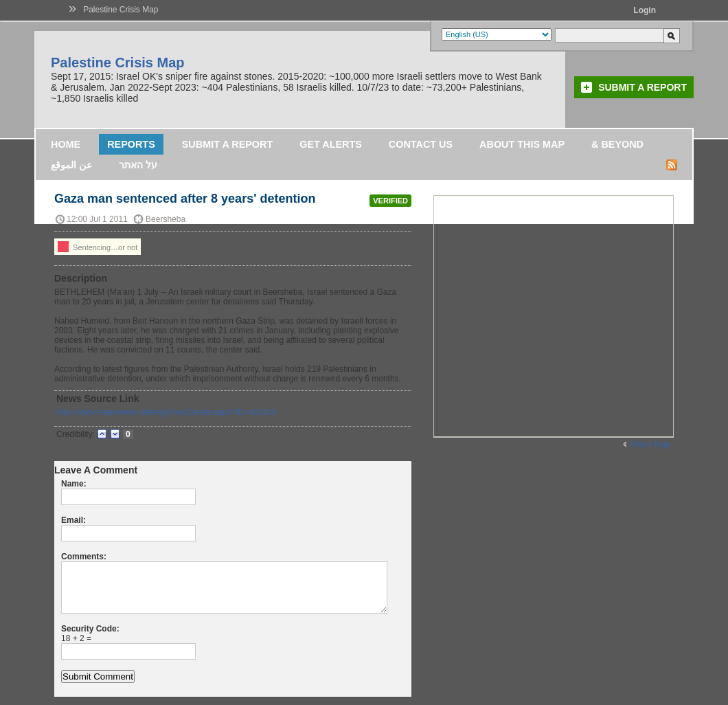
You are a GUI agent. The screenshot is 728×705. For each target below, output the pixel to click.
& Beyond (617, 144)
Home (66, 144)
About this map (522, 144)
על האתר (138, 165)
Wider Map (650, 445)
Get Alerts (331, 144)
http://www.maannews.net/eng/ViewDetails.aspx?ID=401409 (166, 412)
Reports (131, 144)
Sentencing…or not (98, 247)
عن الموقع (71, 165)
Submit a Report (642, 87)
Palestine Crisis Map (121, 10)
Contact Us (421, 144)
